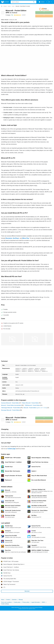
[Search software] (34, 2)
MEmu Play (26, 238)
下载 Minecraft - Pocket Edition (32, 405)
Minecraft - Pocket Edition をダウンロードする (35, 408)
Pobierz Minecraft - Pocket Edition (30, 403)
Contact (8, 600)
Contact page (12, 449)
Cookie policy (17, 602)
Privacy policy (26, 602)
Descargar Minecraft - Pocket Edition (10, 410)
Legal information (36, 602)
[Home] (2, 6)
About (3, 600)
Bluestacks (9, 238)
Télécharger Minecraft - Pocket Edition (11, 408)
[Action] (13, 6)
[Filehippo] (5, 2)
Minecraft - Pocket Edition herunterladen (11, 405)
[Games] (9, 6)
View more (27, 591)
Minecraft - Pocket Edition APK (16, 419)
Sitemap (21, 600)
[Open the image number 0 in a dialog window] (12, 339)
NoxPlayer (16, 238)
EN (50, 2)
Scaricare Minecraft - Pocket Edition (10, 403)
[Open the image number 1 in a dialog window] (35, 339)
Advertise (14, 600)
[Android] (5, 6)
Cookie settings (5, 604)
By (8, 15)
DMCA (44, 602)
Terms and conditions (6, 602)
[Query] (23, 2)
